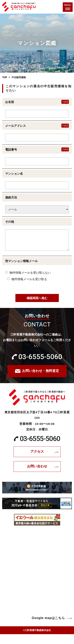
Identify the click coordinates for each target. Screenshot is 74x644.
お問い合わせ (37, 466)
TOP (5, 77)
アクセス (37, 452)
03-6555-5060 (40, 357)
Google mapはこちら (48, 618)
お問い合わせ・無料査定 (41, 371)
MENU (68, 6)
